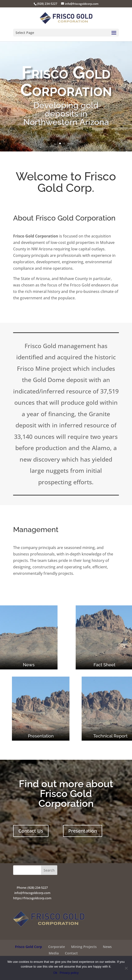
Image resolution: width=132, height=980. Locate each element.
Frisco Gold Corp (29, 947)
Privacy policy (69, 973)
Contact (71, 953)
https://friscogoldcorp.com (32, 898)
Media (54, 953)
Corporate (57, 947)
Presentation (83, 831)
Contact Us (31, 831)
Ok (55, 973)
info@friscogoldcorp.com (32, 893)
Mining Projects (84, 947)
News (107, 947)
